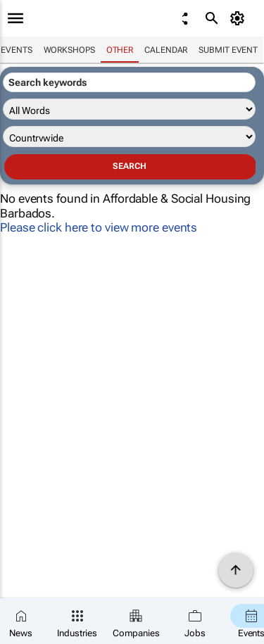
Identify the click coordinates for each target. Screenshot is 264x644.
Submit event (228, 50)
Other (120, 50)
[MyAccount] (240, 18)
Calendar (166, 50)
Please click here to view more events (99, 227)
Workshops (69, 50)
